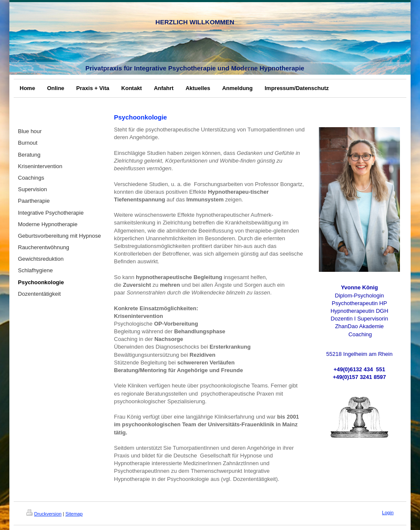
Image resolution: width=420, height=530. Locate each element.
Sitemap (74, 514)
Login (388, 513)
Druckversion (44, 514)
